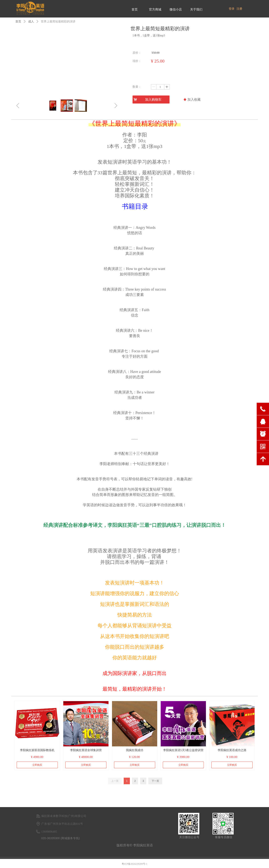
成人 (31, 22)
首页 (18, 22)
